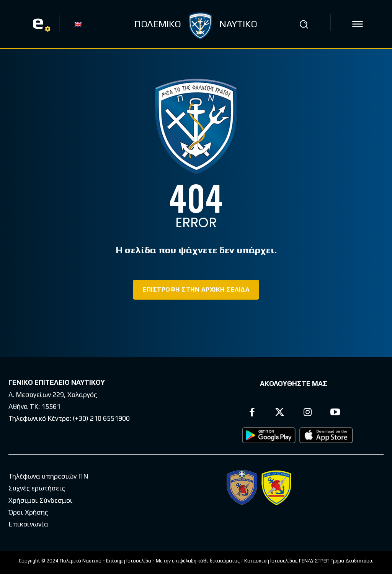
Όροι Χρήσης (28, 512)
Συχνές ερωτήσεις (37, 488)
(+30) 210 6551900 (101, 418)
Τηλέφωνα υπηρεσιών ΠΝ (48, 476)
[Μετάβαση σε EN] (78, 24)
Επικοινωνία (28, 524)
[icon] (358, 24)
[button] (304, 24)
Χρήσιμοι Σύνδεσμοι (41, 500)
